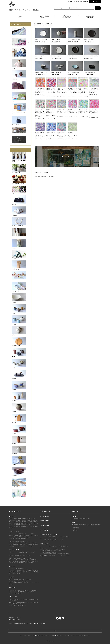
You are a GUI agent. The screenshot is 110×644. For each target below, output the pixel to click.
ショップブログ (79, 636)
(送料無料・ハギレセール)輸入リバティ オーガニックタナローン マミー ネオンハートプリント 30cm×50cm (51, 113)
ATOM (88, 636)
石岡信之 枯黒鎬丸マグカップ (42, 72)
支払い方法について (29, 636)
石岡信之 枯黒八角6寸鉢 (73, 56)
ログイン (86, 2)
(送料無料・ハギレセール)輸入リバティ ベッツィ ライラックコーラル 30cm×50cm (40, 135)
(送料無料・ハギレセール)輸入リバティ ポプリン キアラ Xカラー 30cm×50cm (62, 135)
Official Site (67, 17)
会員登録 (80, 2)
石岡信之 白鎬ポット (56, 40)
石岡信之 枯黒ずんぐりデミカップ (91, 56)
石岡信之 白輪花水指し (41, 56)
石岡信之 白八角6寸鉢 (56, 56)
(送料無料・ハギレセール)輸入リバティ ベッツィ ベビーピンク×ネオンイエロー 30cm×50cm (83, 91)
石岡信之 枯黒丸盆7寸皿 (89, 40)
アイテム (95, 2)
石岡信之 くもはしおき (57, 72)
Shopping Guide (43, 17)
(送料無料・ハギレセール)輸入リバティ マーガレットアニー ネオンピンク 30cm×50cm (62, 91)
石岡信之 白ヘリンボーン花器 (74, 40)
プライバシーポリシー (70, 636)
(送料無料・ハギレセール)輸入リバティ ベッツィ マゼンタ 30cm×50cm (72, 112)
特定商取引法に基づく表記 (58, 636)
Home (20, 17)
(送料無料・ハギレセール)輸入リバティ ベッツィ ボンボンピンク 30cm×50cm (94, 90)
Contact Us (90, 17)
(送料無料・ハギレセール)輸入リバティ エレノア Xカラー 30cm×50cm (51, 135)
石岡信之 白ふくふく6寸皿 (41, 40)
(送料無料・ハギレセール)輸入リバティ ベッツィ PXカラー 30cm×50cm (62, 112)
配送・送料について (39, 636)
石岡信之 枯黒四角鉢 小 (89, 72)
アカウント (72, 2)
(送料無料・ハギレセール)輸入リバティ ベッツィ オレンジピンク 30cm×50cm (40, 90)
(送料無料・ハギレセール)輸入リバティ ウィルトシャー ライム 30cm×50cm (83, 112)
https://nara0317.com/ (15, 620)
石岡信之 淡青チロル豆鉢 (73, 72)
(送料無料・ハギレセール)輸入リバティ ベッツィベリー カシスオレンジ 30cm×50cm (51, 91)
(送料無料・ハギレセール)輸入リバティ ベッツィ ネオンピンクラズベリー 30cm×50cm (94, 113)
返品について (48, 636)
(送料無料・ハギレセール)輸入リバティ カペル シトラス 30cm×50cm (72, 135)
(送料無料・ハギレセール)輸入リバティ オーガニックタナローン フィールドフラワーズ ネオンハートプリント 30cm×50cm (40, 113)
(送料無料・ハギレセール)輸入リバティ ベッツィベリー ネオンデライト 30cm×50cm (72, 91)
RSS (85, 636)
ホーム (22, 636)
